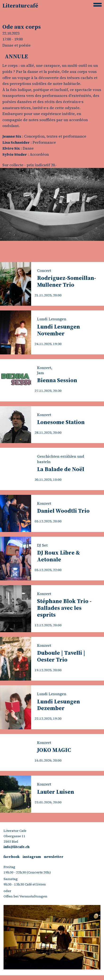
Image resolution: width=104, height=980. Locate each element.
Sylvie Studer (15, 154)
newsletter (54, 857)
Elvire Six (11, 148)
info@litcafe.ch (17, 847)
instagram (32, 857)
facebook (12, 857)
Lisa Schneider (16, 142)
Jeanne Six (12, 136)
